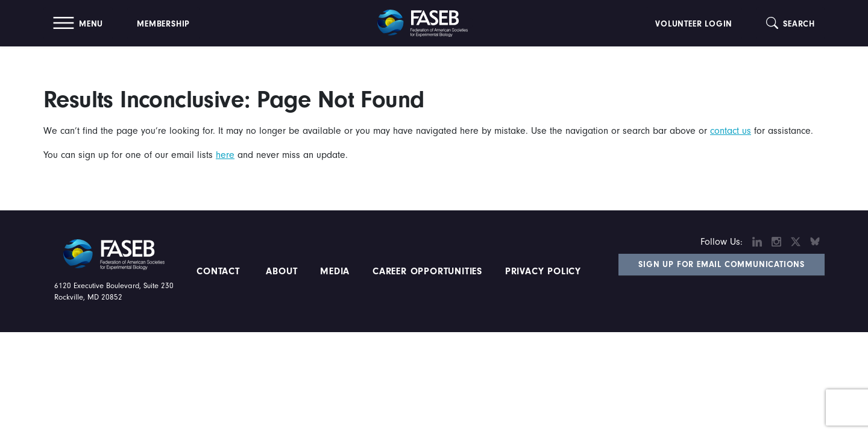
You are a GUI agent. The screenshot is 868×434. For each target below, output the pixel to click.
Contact (220, 271)
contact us (731, 131)
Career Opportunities (426, 271)
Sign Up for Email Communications (722, 265)
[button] (78, 23)
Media (335, 271)
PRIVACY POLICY (543, 271)
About (282, 271)
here (225, 155)
